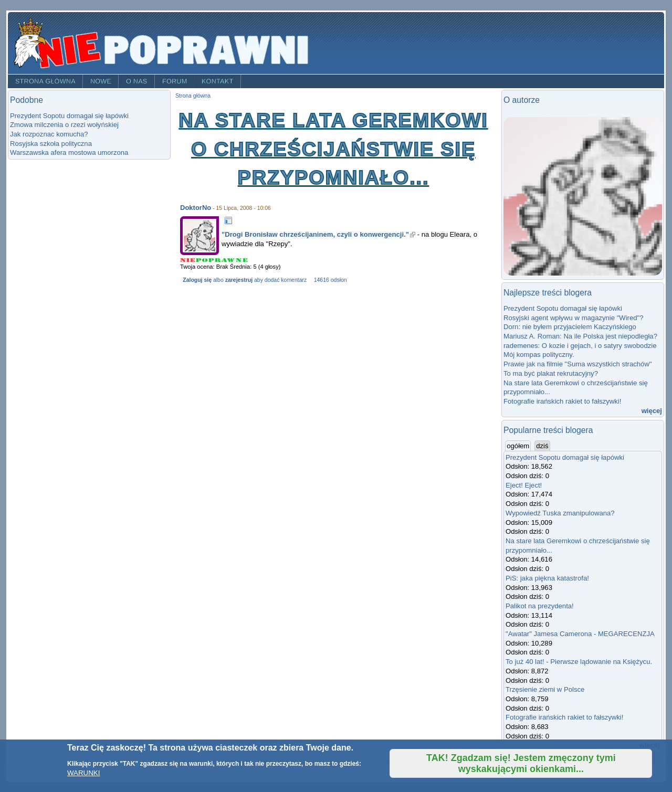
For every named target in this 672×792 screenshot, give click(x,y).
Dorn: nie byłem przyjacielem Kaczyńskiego (570, 327)
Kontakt (218, 81)
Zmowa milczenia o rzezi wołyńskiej (64, 125)
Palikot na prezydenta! (540, 606)
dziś (542, 446)
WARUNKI (83, 773)
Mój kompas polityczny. (539, 355)
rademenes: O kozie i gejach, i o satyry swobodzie (580, 346)
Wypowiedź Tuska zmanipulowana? (560, 513)
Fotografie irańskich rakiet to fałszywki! (562, 401)
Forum (175, 81)
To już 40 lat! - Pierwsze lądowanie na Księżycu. (579, 662)
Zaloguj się (197, 280)
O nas (137, 81)
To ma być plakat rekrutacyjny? (551, 373)
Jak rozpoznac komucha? (49, 134)
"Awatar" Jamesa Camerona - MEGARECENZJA (580, 634)
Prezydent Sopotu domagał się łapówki (69, 116)
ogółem (519, 446)
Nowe (101, 81)
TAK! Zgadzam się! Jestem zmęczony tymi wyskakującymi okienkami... (521, 763)
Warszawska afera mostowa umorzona (69, 152)
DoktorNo (196, 208)
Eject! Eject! (524, 485)
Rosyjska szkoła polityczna (51, 144)
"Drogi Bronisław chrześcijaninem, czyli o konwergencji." (318, 234)
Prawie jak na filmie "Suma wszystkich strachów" (578, 364)
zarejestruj (239, 280)
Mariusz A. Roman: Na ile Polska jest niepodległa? (580, 336)
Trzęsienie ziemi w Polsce (545, 689)
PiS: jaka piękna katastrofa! (547, 578)
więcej (652, 411)
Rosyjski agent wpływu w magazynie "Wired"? (574, 318)
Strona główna (45, 81)
